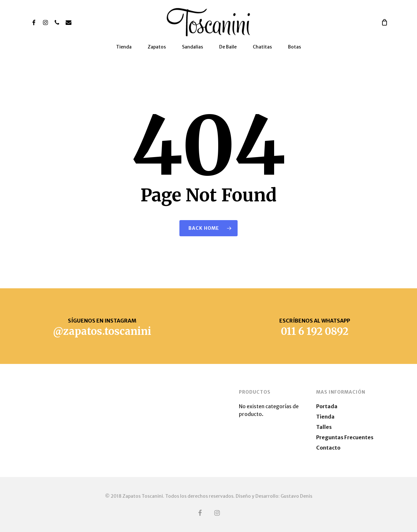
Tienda (325, 417)
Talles (324, 427)
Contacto (328, 448)
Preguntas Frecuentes (345, 437)
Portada (327, 406)
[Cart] (384, 22)
